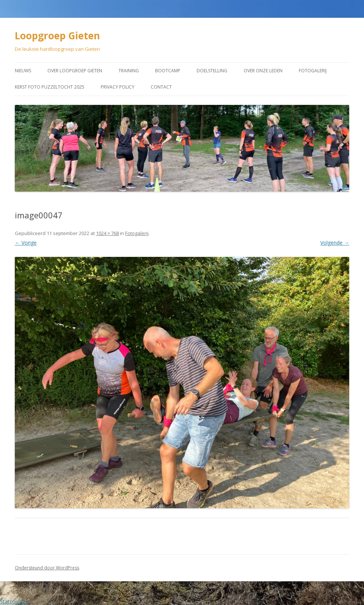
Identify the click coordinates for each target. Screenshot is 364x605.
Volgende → (335, 243)
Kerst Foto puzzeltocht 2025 (50, 87)
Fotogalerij (313, 71)
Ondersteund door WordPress (47, 568)
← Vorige (26, 243)
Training (129, 71)
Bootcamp (168, 71)
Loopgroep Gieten (57, 36)
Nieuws (23, 71)
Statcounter (14, 601)
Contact (161, 87)
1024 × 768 (107, 233)
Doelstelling (212, 71)
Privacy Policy (118, 87)
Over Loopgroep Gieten (75, 71)
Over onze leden (263, 71)
